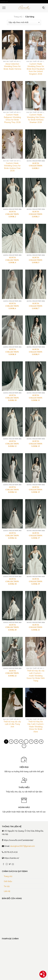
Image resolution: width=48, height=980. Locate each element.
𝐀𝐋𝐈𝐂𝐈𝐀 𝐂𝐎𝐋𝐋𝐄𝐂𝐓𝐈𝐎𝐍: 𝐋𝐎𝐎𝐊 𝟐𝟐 (12, 673)
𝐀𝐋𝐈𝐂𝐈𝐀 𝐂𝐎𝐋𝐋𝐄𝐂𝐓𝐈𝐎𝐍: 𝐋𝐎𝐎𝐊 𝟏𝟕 (36, 536)
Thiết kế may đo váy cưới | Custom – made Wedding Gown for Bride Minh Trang (36, 676)
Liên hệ (7, 891)
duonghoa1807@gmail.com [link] (23, 846)
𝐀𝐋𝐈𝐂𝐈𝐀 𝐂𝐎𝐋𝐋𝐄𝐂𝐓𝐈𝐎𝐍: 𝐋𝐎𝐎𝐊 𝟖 (12, 352)
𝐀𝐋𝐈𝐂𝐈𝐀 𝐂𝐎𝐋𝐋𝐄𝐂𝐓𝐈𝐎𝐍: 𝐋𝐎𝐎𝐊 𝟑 (36, 214)
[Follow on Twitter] (10, 864)
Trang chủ (18, 17)
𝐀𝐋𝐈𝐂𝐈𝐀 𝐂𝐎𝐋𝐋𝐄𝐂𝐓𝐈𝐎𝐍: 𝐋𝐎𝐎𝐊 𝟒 (12, 260)
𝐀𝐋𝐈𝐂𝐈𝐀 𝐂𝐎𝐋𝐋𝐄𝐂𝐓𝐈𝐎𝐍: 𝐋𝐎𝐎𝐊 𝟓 (36, 260)
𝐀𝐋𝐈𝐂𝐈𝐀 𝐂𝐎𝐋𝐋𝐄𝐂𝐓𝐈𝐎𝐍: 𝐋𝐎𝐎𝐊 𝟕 (36, 306)
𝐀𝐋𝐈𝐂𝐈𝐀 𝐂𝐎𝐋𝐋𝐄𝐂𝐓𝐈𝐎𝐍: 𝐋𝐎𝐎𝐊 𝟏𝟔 (12, 536)
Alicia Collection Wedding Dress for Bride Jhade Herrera (12, 66)
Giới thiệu (8, 881)
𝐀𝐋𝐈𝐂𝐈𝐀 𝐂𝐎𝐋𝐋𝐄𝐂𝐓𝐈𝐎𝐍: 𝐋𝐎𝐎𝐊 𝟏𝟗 (36, 581)
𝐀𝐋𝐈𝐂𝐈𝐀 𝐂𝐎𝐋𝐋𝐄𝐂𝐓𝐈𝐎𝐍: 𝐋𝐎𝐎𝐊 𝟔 (12, 306)
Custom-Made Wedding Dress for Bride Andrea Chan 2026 (12, 167)
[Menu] (4, 8)
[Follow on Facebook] (3, 864)
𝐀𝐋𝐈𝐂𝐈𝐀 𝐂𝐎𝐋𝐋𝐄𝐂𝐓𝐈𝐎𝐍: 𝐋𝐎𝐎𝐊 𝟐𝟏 (36, 627)
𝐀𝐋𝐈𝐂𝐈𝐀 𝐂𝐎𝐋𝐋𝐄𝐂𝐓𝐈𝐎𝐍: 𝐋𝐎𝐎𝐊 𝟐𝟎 (12, 627)
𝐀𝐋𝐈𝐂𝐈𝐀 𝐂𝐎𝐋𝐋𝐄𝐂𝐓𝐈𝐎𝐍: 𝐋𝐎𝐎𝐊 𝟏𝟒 (12, 490)
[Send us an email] (13, 864)
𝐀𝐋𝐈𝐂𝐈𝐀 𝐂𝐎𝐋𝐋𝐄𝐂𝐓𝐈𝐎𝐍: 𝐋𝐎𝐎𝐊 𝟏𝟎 (12, 398)
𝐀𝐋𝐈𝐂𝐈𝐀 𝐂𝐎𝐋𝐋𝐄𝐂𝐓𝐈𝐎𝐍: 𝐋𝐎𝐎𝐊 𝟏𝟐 (12, 444)
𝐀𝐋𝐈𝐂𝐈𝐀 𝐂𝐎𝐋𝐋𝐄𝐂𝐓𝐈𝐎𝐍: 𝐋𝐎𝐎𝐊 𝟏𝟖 (12, 581)
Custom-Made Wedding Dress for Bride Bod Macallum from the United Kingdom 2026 (36, 69)
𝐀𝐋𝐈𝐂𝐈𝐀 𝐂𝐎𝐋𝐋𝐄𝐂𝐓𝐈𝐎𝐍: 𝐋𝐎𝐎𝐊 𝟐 (12, 214)
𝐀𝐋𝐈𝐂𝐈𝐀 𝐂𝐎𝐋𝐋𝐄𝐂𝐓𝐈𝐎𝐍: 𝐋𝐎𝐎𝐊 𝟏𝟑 (36, 444)
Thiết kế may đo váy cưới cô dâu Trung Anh (12, 724)
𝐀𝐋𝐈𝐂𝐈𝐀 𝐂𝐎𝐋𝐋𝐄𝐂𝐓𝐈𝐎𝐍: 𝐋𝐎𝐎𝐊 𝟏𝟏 (36, 398)
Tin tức (7, 886)
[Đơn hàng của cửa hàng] (24, 22)
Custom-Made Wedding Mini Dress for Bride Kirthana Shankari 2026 (36, 119)
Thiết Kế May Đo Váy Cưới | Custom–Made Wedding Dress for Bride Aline (36, 727)
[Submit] (43, 8)
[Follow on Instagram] (7, 864)
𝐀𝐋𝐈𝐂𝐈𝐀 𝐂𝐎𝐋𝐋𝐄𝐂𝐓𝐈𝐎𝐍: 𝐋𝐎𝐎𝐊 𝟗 (36, 352)
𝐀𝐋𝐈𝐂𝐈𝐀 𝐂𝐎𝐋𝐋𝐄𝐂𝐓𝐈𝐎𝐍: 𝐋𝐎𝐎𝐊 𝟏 (36, 166)
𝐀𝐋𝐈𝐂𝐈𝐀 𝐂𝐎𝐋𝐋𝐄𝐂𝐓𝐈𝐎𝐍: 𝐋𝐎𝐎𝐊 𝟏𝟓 (36, 490)
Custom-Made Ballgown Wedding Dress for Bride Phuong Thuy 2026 (12, 119)
